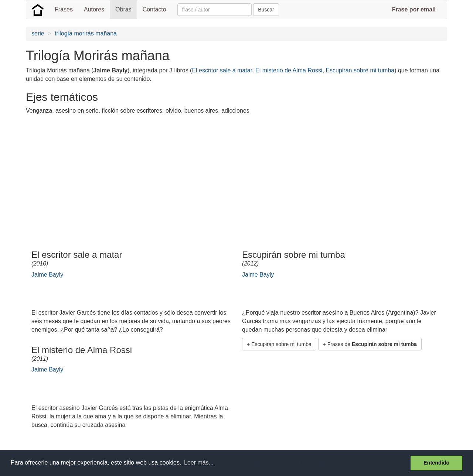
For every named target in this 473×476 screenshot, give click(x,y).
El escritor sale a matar (222, 70)
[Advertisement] (160, 172)
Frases (64, 9)
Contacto (154, 9)
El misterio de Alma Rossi (289, 70)
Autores (94, 9)
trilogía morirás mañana (86, 33)
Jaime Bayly (47, 275)
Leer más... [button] (199, 463)
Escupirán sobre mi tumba (360, 70)
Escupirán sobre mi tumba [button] (281, 344)
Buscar (266, 10)
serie (38, 33)
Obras (123, 9)
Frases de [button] (372, 344)
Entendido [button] (436, 463)
